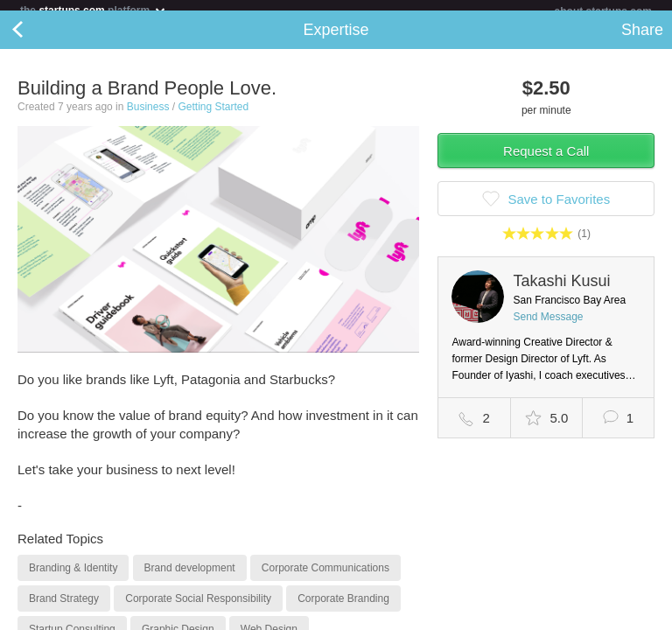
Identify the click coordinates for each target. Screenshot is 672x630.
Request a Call (546, 161)
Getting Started (213, 117)
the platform (94, 10)
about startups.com (603, 11)
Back (35, 40)
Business (148, 117)
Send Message (548, 327)
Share (642, 40)
